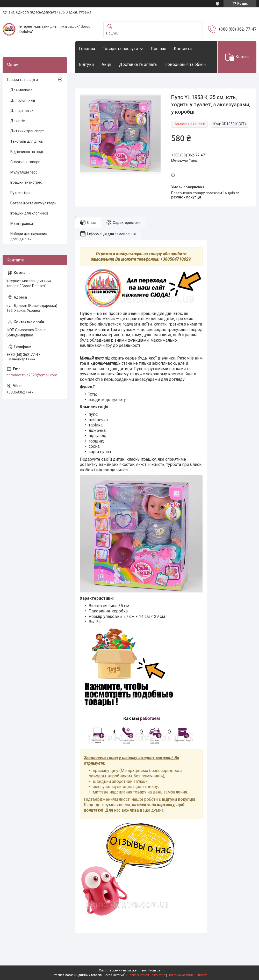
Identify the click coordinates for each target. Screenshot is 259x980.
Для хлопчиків (23, 100)
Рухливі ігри (20, 193)
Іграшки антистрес (26, 182)
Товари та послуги (120, 49)
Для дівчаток (22, 111)
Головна (87, 49)
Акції (106, 64)
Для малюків (21, 90)
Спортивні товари (25, 162)
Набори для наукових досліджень (29, 236)
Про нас (158, 49)
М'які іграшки (22, 224)
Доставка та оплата (138, 64)
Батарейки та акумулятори (33, 203)
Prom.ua (154, 970)
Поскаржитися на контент (146, 975)
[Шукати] (110, 27)
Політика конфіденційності (188, 975)
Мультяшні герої (24, 172)
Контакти (183, 49)
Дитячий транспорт (27, 131)
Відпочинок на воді (27, 152)
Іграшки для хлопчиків (29, 213)
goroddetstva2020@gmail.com (32, 375)
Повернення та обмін (185, 64)
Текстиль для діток (27, 141)
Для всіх (18, 121)
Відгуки (86, 64)
